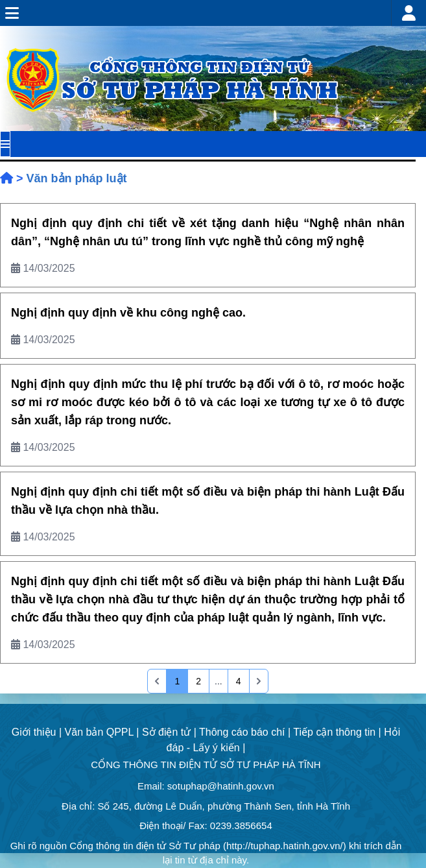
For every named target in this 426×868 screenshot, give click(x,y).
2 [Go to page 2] (198, 681)
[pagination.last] (259, 681)
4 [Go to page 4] (239, 681)
